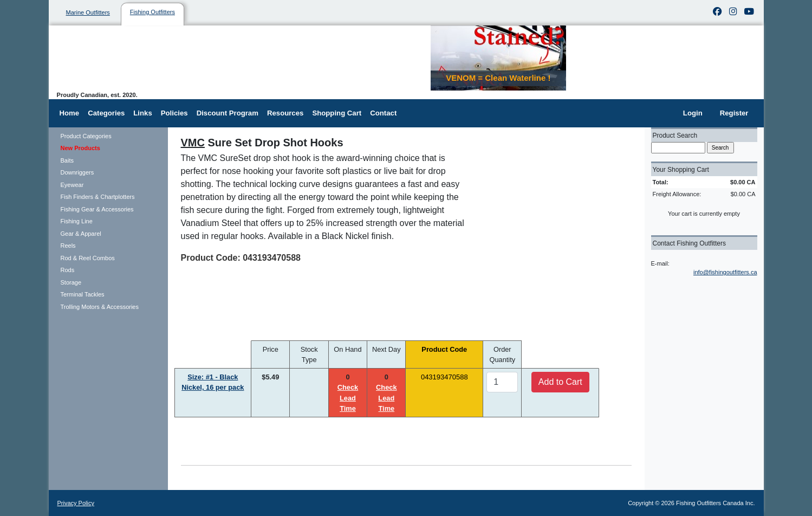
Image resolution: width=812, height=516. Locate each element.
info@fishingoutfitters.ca (725, 272)
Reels (68, 246)
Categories (106, 113)
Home (70, 113)
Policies (174, 113)
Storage (71, 282)
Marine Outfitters (88, 12)
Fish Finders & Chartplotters (98, 197)
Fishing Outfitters (152, 12)
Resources (285, 113)
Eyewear (72, 185)
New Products (80, 148)
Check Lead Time (348, 398)
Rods (68, 270)
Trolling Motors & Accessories (100, 307)
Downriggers (77, 172)
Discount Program (228, 113)
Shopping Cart (337, 113)
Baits (67, 160)
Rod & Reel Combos (88, 258)
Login (693, 113)
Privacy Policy (76, 503)
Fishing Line (77, 221)
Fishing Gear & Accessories (97, 209)
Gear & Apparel (81, 234)
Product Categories (86, 136)
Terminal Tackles (83, 294)
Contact (383, 113)
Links (142, 113)
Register (734, 113)
